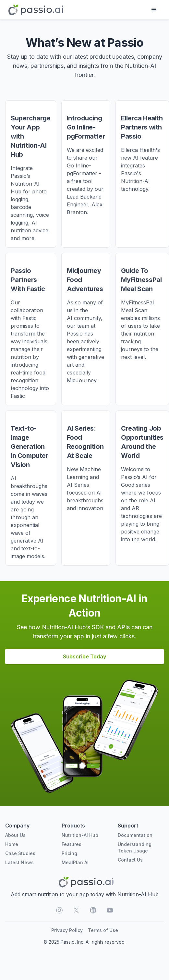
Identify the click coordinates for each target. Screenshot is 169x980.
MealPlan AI (75, 862)
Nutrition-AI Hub (80, 835)
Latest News (19, 862)
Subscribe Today (84, 656)
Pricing (69, 853)
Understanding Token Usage (135, 847)
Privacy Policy (67, 930)
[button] (154, 10)
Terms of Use (103, 930)
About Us (15, 835)
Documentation (135, 835)
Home (12, 844)
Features (72, 844)
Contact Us (130, 860)
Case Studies (20, 853)
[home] (34, 10)
